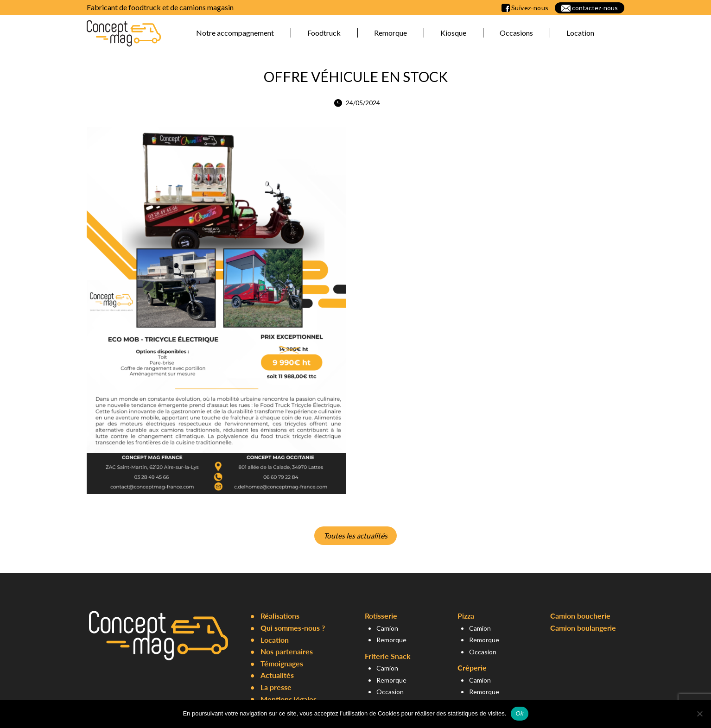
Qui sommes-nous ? (293, 628)
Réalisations (280, 616)
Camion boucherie (580, 616)
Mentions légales (289, 699)
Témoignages (282, 663)
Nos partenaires (287, 651)
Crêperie (472, 668)
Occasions (516, 33)
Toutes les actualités (355, 535)
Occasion (390, 692)
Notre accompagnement (235, 33)
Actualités (277, 675)
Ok (519, 713)
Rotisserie (381, 616)
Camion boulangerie (583, 628)
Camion (387, 628)
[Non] (699, 714)
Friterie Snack (388, 656)
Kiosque (453, 33)
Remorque (390, 33)
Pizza (466, 616)
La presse (276, 687)
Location (580, 33)
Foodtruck (324, 33)
